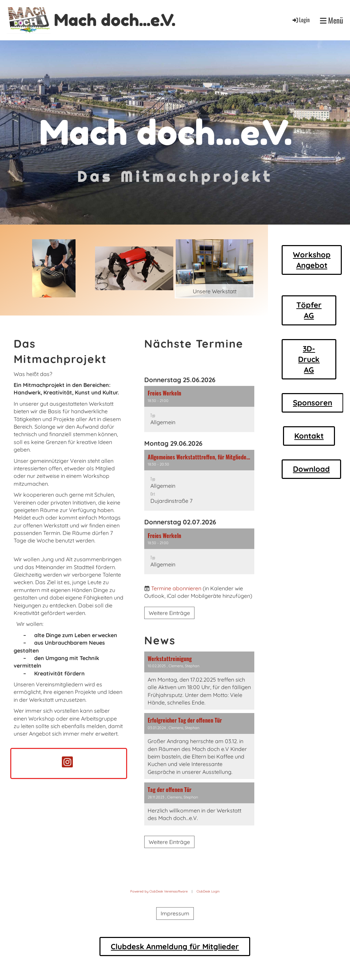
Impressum (175, 913)
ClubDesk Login (208, 891)
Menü (332, 20)
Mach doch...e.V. (115, 20)
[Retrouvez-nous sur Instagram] (68, 763)
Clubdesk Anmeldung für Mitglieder (175, 947)
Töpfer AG (309, 310)
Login (301, 20)
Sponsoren (313, 403)
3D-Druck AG (309, 359)
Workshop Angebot (312, 260)
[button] (199, 409)
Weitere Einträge (169, 613)
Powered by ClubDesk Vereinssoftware (159, 891)
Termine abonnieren (176, 588)
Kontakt (309, 436)
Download (311, 469)
